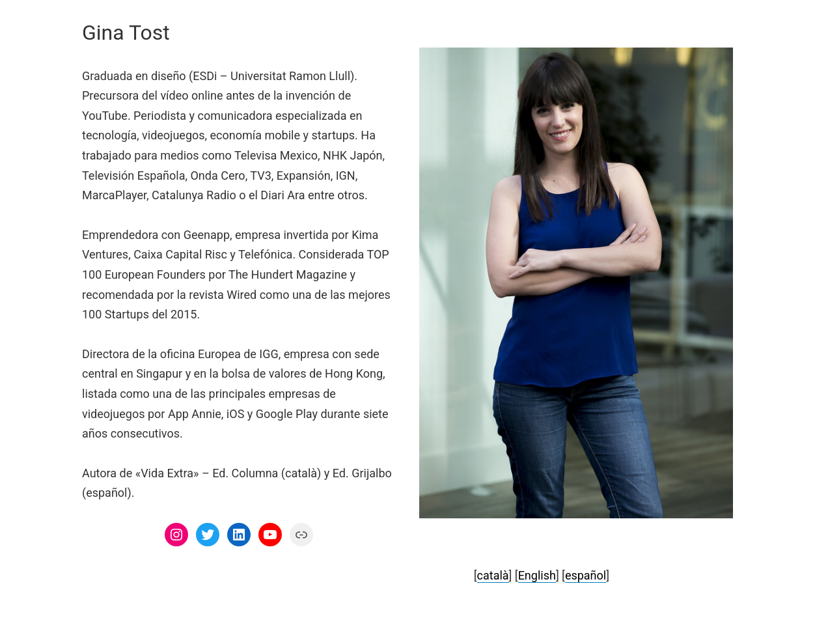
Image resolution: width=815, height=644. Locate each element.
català (493, 575)
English (537, 575)
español (586, 575)
